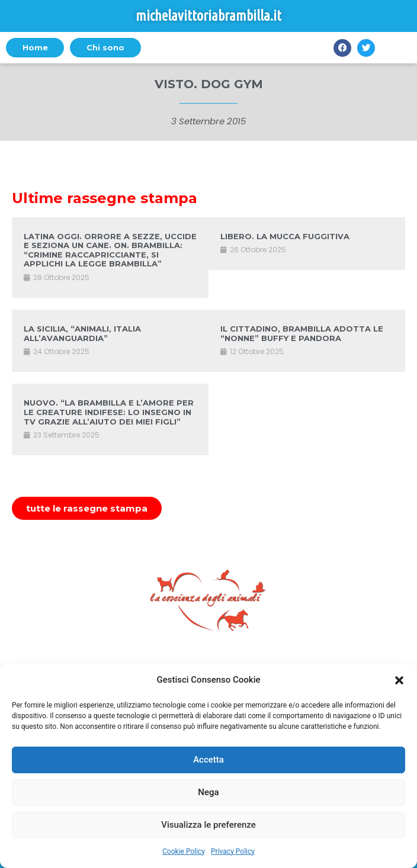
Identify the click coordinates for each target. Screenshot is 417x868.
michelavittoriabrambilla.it (208, 16)
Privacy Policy (233, 851)
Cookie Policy (184, 851)
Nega (208, 792)
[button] (399, 680)
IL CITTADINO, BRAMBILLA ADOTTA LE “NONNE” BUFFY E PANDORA (302, 333)
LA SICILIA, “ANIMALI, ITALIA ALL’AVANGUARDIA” (82, 333)
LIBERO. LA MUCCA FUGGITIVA (285, 236)
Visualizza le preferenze (208, 825)
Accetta (208, 760)
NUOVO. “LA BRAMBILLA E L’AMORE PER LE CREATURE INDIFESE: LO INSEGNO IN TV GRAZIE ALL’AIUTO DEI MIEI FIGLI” (109, 412)
